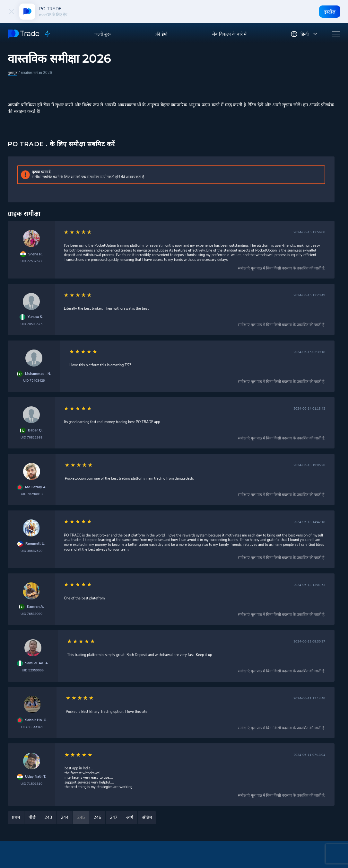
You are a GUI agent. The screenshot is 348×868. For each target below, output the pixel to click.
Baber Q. (35, 430)
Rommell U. (35, 544)
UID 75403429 (34, 380)
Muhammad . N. (38, 374)
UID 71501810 (31, 783)
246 (97, 817)
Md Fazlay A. (36, 487)
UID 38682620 (31, 550)
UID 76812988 (31, 437)
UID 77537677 (31, 261)
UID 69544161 (32, 727)
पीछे (32, 817)
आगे (130, 817)
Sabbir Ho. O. (36, 720)
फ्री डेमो (161, 34)
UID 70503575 (31, 324)
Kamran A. (35, 607)
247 (114, 817)
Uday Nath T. (36, 776)
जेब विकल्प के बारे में (229, 34)
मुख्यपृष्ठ (13, 72)
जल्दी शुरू (103, 34)
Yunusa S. (35, 317)
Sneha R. (35, 254)
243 (48, 817)
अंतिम (147, 817)
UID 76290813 (32, 494)
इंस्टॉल (330, 12)
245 (81, 817)
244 (65, 817)
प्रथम (16, 817)
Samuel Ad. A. (37, 663)
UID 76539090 (31, 613)
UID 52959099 (33, 670)
